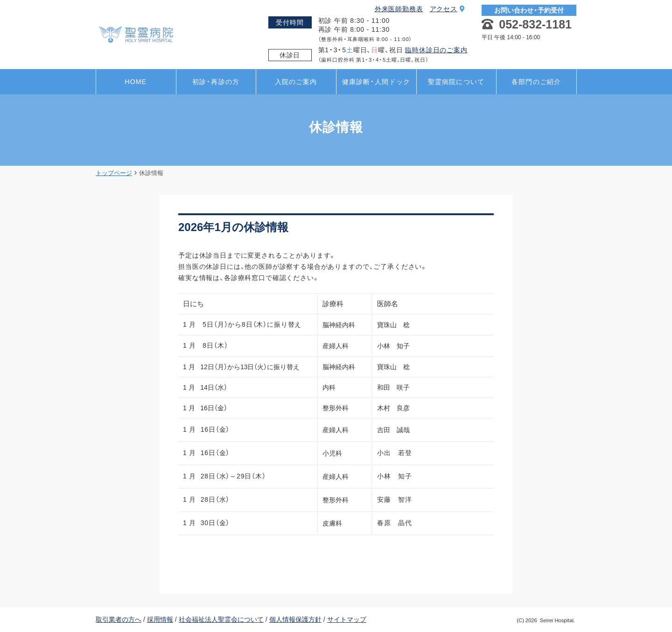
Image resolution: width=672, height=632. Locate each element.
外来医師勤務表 (399, 9)
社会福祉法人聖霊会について (221, 619)
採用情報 (160, 619)
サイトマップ (347, 619)
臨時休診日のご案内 (436, 50)
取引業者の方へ (119, 619)
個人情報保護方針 (295, 619)
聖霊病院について (456, 82)
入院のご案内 (296, 82)
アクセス (448, 9)
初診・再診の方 (216, 82)
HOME (136, 82)
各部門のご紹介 (536, 82)
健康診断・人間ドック (376, 82)
